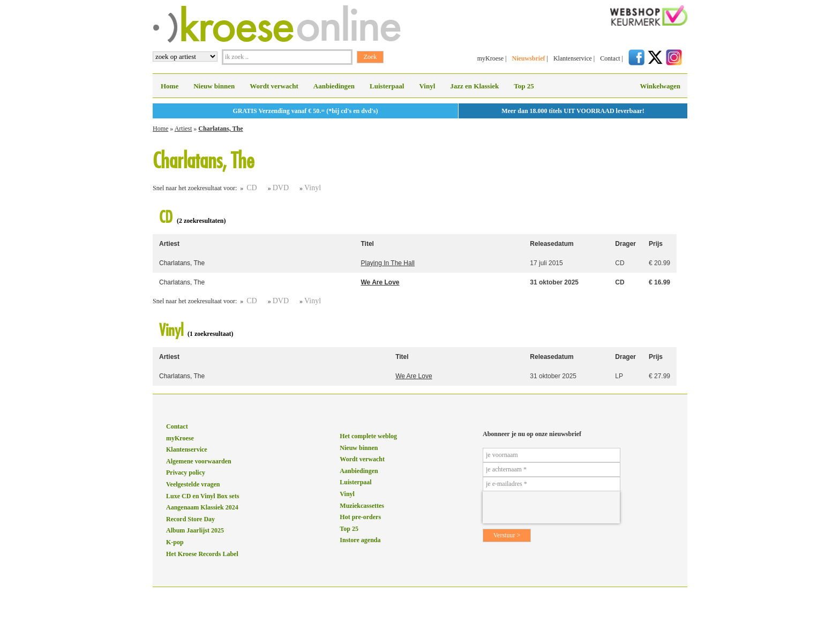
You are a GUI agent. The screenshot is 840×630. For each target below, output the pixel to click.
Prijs (656, 244)
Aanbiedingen (334, 86)
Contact (610, 58)
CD (252, 188)
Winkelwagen (660, 86)
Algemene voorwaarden (199, 461)
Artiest (183, 129)
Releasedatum (552, 244)
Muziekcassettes (362, 506)
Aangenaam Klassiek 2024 (202, 507)
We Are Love (380, 282)
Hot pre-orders (360, 517)
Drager (625, 244)
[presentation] (551, 507)
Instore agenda (360, 540)
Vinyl (427, 86)
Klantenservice (573, 58)
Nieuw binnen (214, 86)
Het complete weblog (368, 436)
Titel (367, 244)
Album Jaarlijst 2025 (195, 530)
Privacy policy (186, 472)
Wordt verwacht (274, 86)
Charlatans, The (220, 129)
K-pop (175, 542)
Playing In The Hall (388, 263)
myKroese (490, 58)
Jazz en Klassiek (474, 86)
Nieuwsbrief (528, 58)
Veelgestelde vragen (193, 484)
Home (170, 86)
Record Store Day (190, 519)
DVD (281, 188)
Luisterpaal (387, 86)
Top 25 (524, 86)
